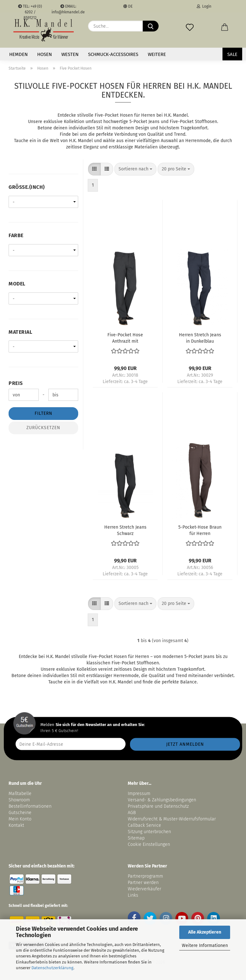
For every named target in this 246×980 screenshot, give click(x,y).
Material (20, 332)
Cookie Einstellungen (149, 844)
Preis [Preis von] (16, 383)
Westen (70, 54)
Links (133, 895)
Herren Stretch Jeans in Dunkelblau (200, 338)
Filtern (44, 413)
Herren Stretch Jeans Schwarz (125, 530)
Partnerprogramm (145, 876)
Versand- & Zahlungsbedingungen (162, 800)
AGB (132, 813)
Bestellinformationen (30, 806)
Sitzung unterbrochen (149, 832)
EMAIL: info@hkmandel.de (68, 8)
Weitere (157, 54)
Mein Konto (20, 819)
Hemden (18, 54)
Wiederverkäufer (144, 889)
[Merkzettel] (190, 26)
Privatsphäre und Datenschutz (158, 806)
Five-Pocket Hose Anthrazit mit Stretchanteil (125, 338)
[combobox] (135, 169)
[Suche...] (151, 26)
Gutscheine (20, 813)
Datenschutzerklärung (52, 968)
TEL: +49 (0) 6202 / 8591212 (30, 8)
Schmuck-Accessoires (113, 54)
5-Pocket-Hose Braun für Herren (200, 530)
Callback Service (144, 825)
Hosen (44, 54)
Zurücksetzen (43, 428)
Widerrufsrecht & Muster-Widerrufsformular (172, 819)
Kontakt (16, 825)
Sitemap (136, 838)
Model (17, 284)
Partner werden (143, 883)
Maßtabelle (20, 794)
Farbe (16, 235)
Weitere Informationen (205, 946)
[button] (225, 26)
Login (204, 6)
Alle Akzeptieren (205, 932)
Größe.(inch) (27, 187)
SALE (232, 54)
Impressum (139, 794)
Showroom (20, 800)
